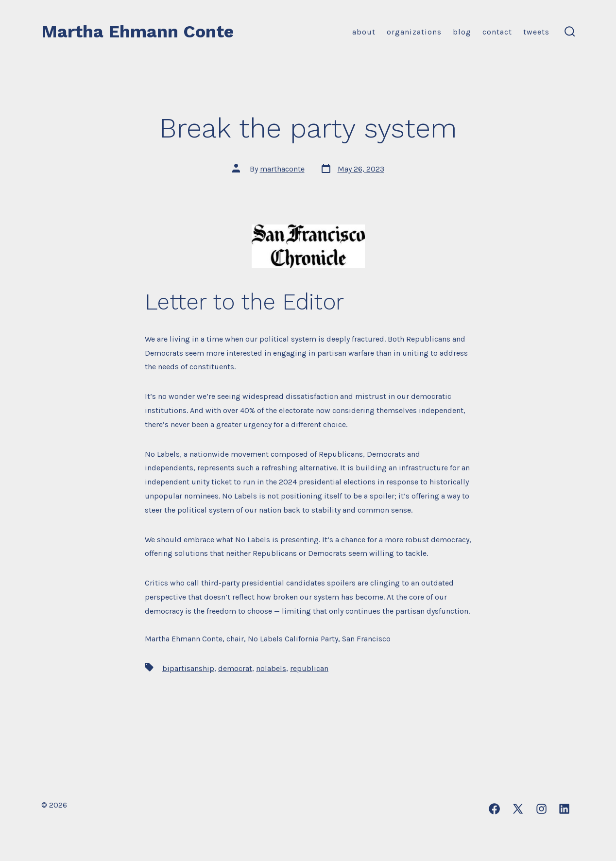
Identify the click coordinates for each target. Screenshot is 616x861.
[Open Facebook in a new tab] (494, 809)
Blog (462, 32)
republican (309, 668)
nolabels (271, 668)
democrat (235, 668)
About (364, 32)
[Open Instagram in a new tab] (541, 809)
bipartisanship (188, 668)
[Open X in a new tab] (518, 809)
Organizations (414, 32)
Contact (497, 32)
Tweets (536, 32)
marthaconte (282, 169)
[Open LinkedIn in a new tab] (564, 809)
